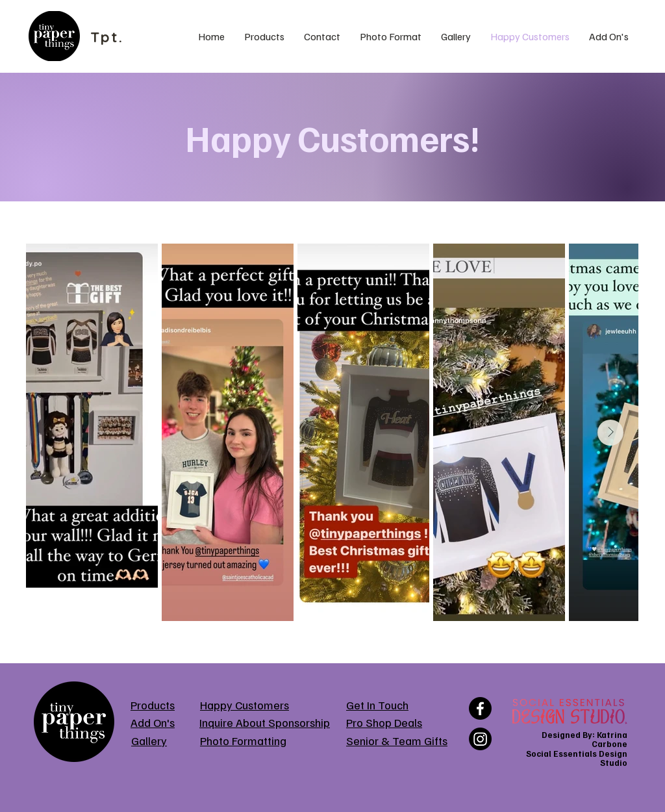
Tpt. (107, 37)
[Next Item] (610, 433)
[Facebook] (480, 708)
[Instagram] (480, 739)
